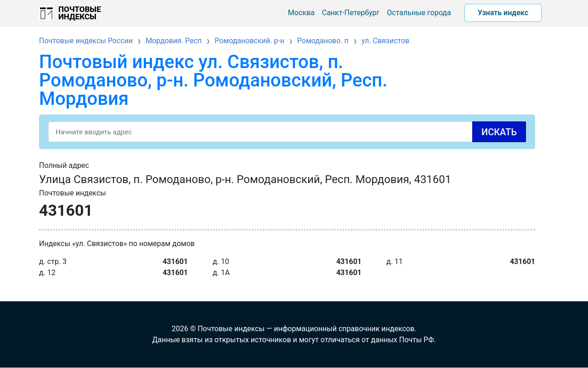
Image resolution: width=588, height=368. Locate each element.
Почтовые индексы (80, 13)
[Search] (287, 132)
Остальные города (419, 13)
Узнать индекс (503, 13)
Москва (301, 13)
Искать (499, 132)
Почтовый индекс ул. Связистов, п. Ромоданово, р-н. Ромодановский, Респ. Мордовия (213, 80)
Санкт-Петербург (351, 13)
